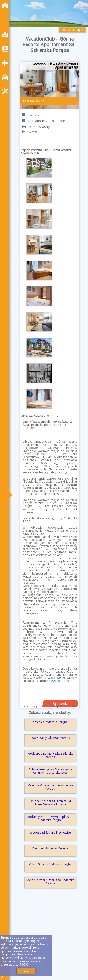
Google (33, 941)
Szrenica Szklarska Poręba (50, 722)
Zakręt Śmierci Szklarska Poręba (50, 864)
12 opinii (62, 425)
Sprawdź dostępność (60, 704)
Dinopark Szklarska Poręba (50, 848)
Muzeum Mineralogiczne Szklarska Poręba (50, 787)
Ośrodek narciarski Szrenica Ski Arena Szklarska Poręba (50, 803)
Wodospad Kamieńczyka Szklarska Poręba (50, 755)
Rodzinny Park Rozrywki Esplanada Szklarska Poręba (50, 818)
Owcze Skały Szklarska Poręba (50, 738)
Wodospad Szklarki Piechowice (50, 833)
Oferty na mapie (72, 30)
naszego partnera (61, 681)
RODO (24, 965)
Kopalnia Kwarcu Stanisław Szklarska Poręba (50, 882)
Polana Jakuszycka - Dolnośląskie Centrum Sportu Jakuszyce (50, 771)
